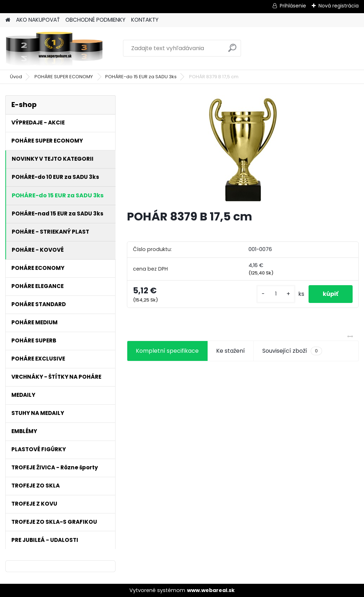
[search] (232, 51)
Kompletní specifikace (167, 351)
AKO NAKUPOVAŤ (38, 20)
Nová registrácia (339, 6)
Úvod (16, 77)
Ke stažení (231, 351)
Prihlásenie (293, 6)
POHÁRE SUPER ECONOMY (64, 77)
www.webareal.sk (211, 590)
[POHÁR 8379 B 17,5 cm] (243, 150)
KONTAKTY (145, 20)
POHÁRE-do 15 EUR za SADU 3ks (141, 77)
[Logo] (54, 48)
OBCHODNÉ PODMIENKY (95, 20)
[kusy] (276, 294)
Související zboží (292, 351)
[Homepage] (8, 20)
